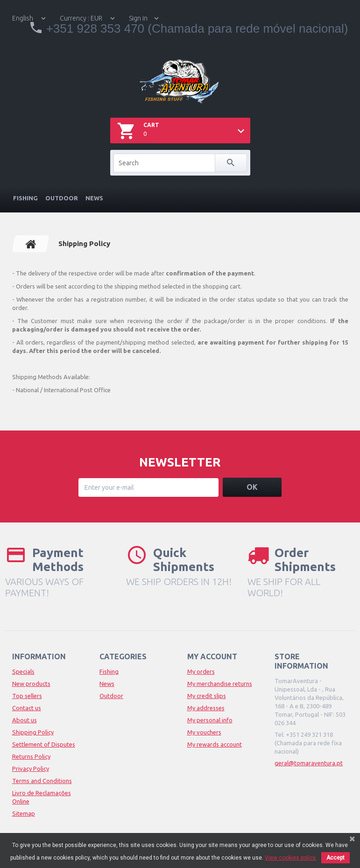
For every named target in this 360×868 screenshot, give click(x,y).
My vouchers (204, 732)
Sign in (138, 18)
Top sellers (27, 696)
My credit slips (207, 696)
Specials (23, 671)
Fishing (25, 198)
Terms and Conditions (42, 781)
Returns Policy (31, 756)
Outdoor (62, 198)
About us (25, 720)
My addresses (206, 708)
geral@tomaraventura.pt (309, 763)
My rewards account (215, 744)
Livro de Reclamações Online (42, 797)
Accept (335, 858)
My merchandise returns (220, 684)
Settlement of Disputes (44, 744)
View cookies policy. (291, 858)
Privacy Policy (31, 769)
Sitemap (24, 813)
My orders (201, 671)
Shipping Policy (33, 732)
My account (212, 656)
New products (31, 684)
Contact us (27, 708)
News (94, 198)
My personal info (210, 720)
